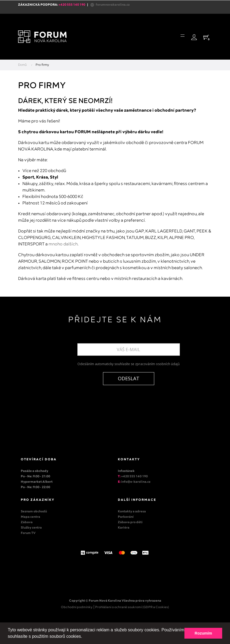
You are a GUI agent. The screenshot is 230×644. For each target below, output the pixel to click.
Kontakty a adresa (132, 512)
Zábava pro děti (130, 522)
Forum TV (28, 533)
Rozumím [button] (203, 633)
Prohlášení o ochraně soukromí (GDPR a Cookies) (132, 607)
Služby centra (31, 528)
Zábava (27, 522)
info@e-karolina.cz (136, 482)
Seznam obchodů (34, 512)
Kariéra (124, 528)
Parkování (126, 517)
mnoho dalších (63, 244)
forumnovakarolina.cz (110, 5)
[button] (84, 637)
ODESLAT (129, 378)
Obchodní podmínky (77, 607)
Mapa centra (30, 517)
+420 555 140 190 (134, 477)
